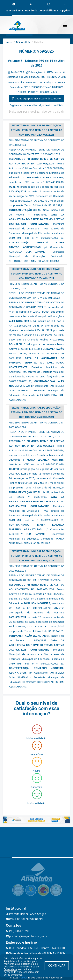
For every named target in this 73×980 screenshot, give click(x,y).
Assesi (23, 978)
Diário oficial (23, 42)
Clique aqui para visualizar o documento (36, 99)
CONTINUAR (57, 966)
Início (9, 42)
